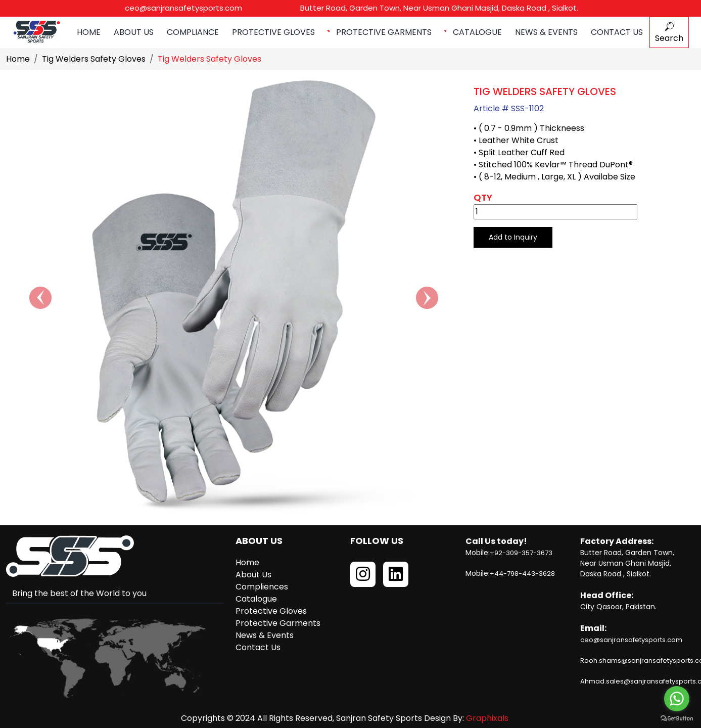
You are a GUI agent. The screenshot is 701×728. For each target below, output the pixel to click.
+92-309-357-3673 (521, 553)
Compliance (193, 32)
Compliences (262, 587)
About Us (134, 32)
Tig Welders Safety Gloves (94, 59)
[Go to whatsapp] (677, 699)
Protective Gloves (271, 611)
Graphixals (487, 718)
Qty (483, 197)
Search (669, 33)
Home (89, 32)
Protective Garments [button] (385, 32)
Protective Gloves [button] (274, 32)
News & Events (546, 32)
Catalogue (477, 32)
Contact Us (617, 32)
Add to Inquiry (513, 237)
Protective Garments (278, 623)
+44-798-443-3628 (522, 574)
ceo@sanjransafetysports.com (182, 8)
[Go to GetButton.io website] (677, 718)
